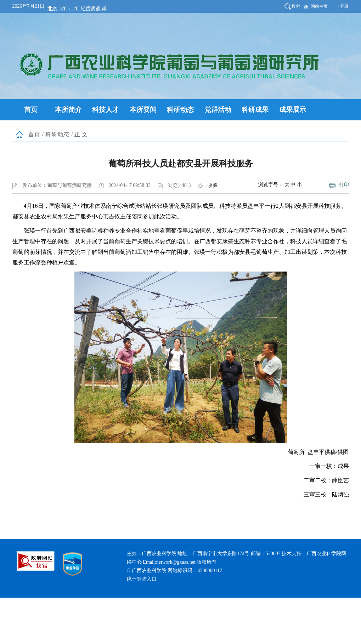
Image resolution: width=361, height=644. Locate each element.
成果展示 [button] (293, 110)
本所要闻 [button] (143, 110)
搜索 (296, 6)
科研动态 (57, 134)
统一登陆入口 (142, 579)
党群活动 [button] (218, 110)
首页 (34, 134)
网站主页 (319, 6)
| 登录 (343, 6)
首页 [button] (31, 110)
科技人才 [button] (106, 110)
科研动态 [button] (180, 110)
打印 (344, 185)
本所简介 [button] (68, 110)
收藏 (213, 185)
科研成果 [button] (255, 110)
